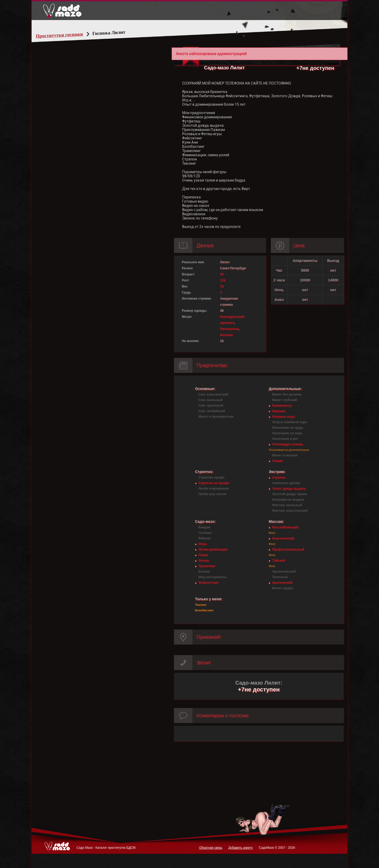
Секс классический (213, 394)
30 (222, 274)
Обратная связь (211, 848)
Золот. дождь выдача (289, 489)
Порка (203, 555)
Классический (283, 538)
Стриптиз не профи (214, 483)
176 (223, 280)
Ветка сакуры (283, 588)
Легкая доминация (213, 549)
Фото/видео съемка (288, 444)
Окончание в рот (285, 439)
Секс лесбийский (212, 411)
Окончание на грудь (288, 428)
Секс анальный (211, 400)
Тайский (279, 560)
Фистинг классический (290, 511)
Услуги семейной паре (290, 422)
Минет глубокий (285, 400)
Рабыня (205, 538)
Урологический (284, 572)
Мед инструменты (213, 577)
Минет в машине (285, 455)
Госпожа (205, 533)
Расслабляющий (285, 527)
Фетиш (204, 560)
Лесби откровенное (214, 489)
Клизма (204, 572)
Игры (203, 544)
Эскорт (278, 461)
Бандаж (204, 527)
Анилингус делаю (286, 483)
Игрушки (279, 411)
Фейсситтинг (208, 583)
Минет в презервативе (216, 417)
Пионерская (229, 329)
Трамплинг (207, 566)
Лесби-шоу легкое (212, 494)
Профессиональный (288, 549)
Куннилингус (282, 406)
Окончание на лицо (287, 433)
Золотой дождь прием (290, 494)
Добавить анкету (240, 848)
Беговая (226, 335)
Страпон (279, 477)
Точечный (280, 577)
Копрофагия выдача (288, 500)
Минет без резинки (287, 394)
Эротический (282, 583)
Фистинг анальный (287, 505)
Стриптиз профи (211, 477)
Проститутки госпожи (69, 35)
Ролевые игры (283, 417)
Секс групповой (211, 406)
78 (222, 286)
